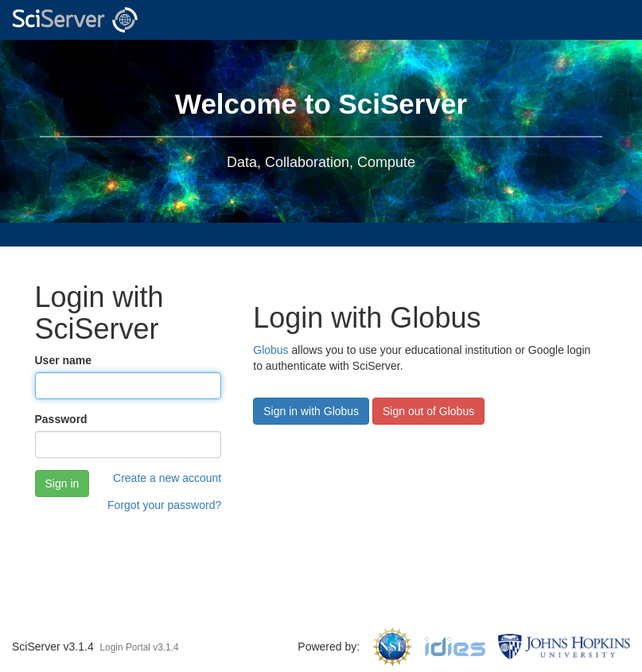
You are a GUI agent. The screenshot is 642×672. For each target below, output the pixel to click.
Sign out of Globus (428, 411)
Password (61, 419)
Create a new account (167, 478)
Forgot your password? (164, 505)
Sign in (62, 484)
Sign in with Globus (311, 411)
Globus (270, 350)
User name (64, 360)
